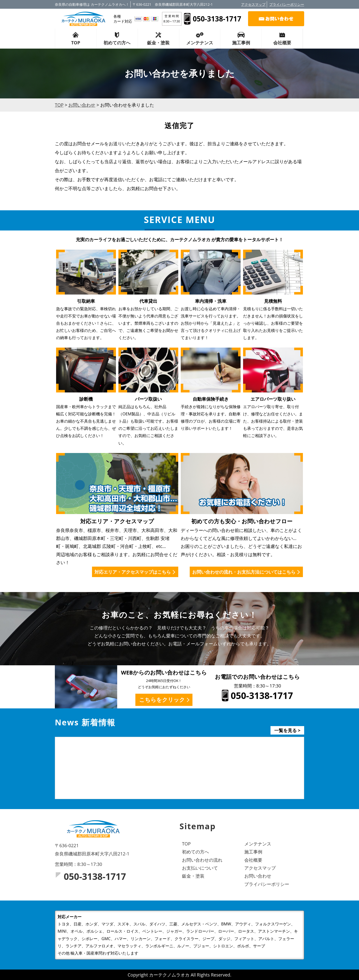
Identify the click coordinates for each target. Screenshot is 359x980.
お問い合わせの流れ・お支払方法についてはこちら (244, 572)
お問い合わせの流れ (202, 860)
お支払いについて (200, 868)
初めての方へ (117, 43)
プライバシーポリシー (287, 4)
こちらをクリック (162, 700)
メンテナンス (200, 43)
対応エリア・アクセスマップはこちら (133, 572)
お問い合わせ (258, 876)
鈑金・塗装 (158, 43)
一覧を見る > (287, 730)
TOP (76, 43)
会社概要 (282, 43)
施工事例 (241, 43)
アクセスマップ (253, 4)
